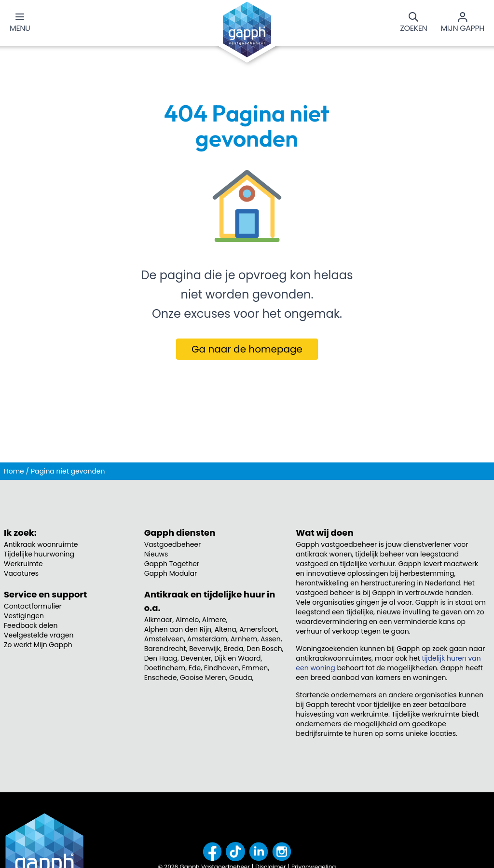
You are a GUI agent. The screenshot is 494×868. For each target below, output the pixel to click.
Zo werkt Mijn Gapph (38, 645)
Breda (233, 649)
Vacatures (21, 573)
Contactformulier (33, 606)
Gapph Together (172, 564)
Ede (195, 668)
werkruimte (370, 714)
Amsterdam (207, 639)
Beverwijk (205, 649)
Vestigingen (24, 616)
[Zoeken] (413, 23)
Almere (214, 620)
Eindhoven (221, 668)
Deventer (196, 658)
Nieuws (156, 554)
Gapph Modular (171, 573)
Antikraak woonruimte (41, 544)
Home (14, 471)
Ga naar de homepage (247, 349)
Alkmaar (158, 620)
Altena (226, 629)
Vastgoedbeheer (173, 544)
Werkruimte (23, 564)
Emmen (255, 668)
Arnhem (244, 639)
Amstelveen (164, 639)
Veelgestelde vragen (39, 635)
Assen (271, 639)
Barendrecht (165, 649)
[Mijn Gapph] (462, 23)
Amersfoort (258, 629)
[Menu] (20, 23)
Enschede (161, 678)
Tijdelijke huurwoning (39, 554)
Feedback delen (31, 625)
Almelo (187, 620)
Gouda (241, 678)
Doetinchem (165, 668)
